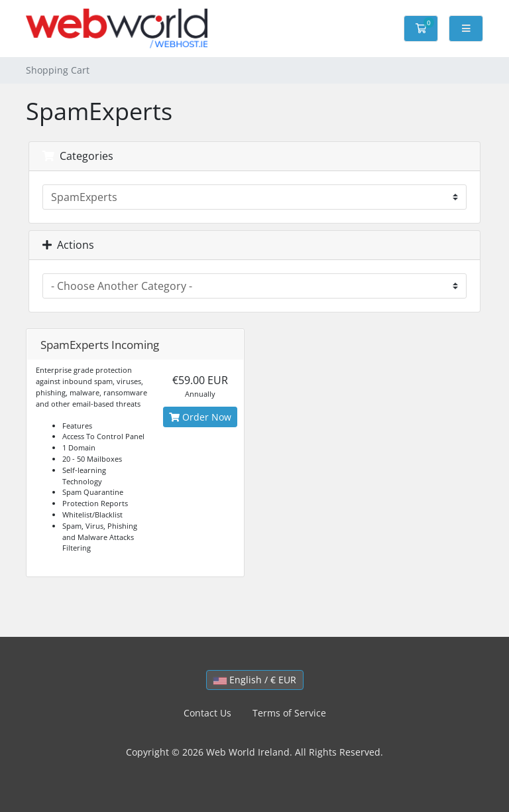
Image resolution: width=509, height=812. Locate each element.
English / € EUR (255, 680)
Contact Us (207, 713)
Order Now (200, 417)
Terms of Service (289, 713)
